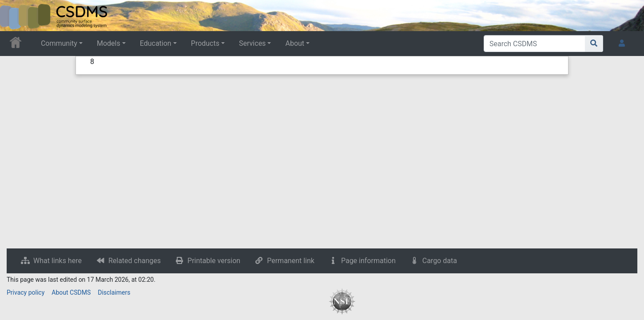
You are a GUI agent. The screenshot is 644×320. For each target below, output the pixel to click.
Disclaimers (114, 292)
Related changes (135, 261)
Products (205, 43)
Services (252, 43)
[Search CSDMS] (535, 44)
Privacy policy (26, 292)
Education (156, 43)
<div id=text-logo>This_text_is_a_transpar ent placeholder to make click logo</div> (14, 16)
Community (59, 43)
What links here (58, 261)
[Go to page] (594, 44)
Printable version (214, 261)
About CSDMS (71, 292)
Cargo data (440, 261)
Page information (368, 261)
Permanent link (291, 261)
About (295, 43)
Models (109, 43)
